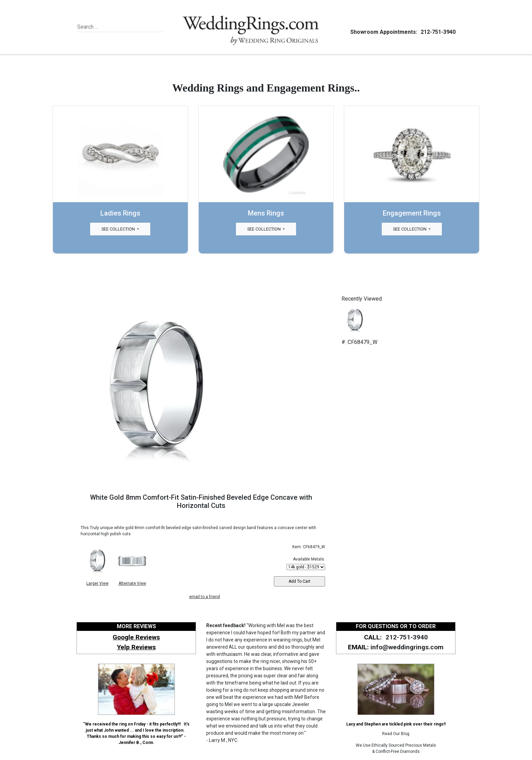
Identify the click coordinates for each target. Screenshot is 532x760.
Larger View (97, 583)
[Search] (108, 27)
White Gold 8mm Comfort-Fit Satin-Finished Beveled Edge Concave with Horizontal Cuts (201, 501)
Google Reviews (136, 637)
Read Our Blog (396, 734)
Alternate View (132, 583)
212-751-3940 (437, 32)
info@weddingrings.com (407, 647)
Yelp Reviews (136, 647)
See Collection (119, 229)
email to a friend (205, 597)
